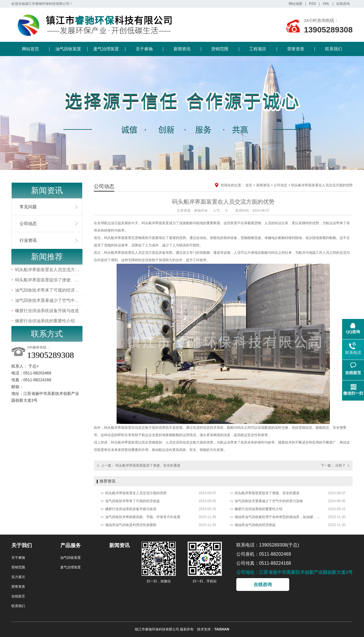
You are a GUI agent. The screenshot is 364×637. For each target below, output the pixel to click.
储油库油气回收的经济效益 (255, 525)
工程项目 (258, 49)
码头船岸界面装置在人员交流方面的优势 (53, 270)
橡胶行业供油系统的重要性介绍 (45, 321)
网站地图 (295, 4)
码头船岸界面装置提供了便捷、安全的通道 (56, 280)
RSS (312, 4)
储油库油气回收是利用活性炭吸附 (131, 525)
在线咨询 (343, 4)
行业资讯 (28, 240)
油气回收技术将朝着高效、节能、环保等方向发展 (143, 517)
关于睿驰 (144, 49)
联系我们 (334, 49)
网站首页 (30, 49)
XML (326, 4)
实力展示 (18, 577)
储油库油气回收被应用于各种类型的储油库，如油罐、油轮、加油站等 (277, 517)
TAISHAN (222, 629)
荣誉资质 (296, 49)
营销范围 (220, 49)
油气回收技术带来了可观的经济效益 (49, 290)
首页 (249, 185)
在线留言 (18, 596)
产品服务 (71, 545)
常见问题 (28, 207)
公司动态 (28, 223)
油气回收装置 (68, 49)
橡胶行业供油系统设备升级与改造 (47, 311)
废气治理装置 (106, 49)
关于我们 (22, 545)
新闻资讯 (182, 49)
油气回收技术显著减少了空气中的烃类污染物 (58, 300)
